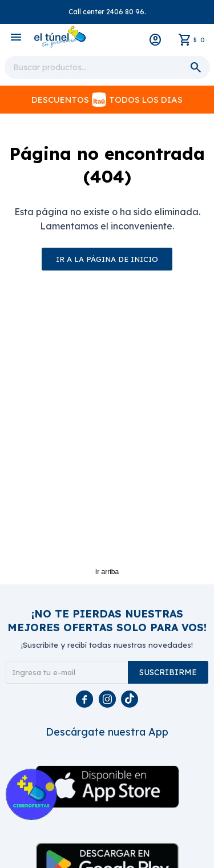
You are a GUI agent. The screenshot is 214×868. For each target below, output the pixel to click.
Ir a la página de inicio (107, 259)
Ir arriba (107, 572)
